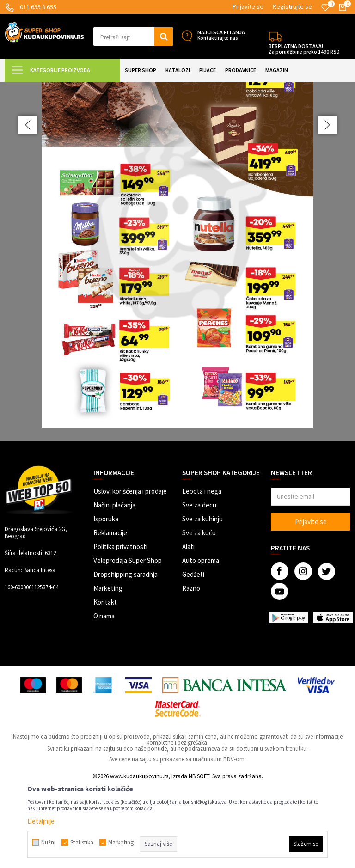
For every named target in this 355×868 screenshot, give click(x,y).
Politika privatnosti (120, 628)
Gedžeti (193, 656)
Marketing (108, 670)
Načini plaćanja (114, 587)
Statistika (82, 843)
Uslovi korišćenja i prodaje (130, 573)
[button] (133, 37)
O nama (104, 698)
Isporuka (106, 601)
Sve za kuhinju (202, 601)
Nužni (48, 843)
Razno (191, 670)
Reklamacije (110, 614)
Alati (188, 628)
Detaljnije (41, 821)
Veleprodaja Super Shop (128, 642)
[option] (177, 303)
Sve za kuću (199, 614)
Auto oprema (201, 642)
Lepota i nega (202, 573)
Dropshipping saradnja (125, 656)
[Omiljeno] (325, 7)
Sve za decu (199, 587)
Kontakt (105, 684)
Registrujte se (292, 6)
